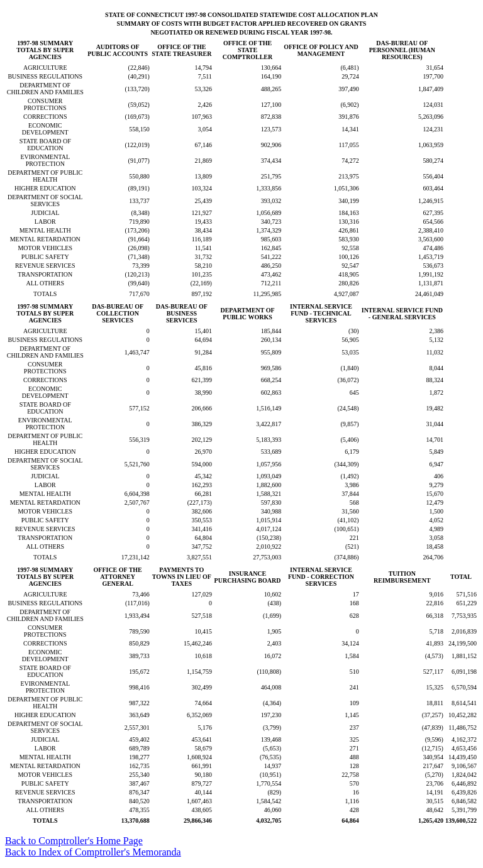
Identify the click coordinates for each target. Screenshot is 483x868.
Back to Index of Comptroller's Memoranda (93, 852)
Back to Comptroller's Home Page (74, 841)
